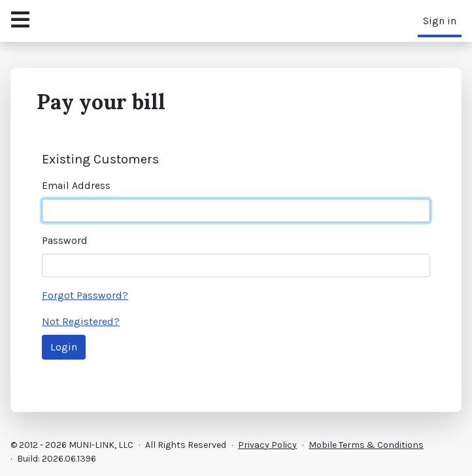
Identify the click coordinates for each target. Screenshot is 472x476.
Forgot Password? (85, 295)
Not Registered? (81, 321)
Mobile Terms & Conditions (366, 445)
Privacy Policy (267, 445)
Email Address (76, 185)
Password (65, 240)
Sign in (440, 21)
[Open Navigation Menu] (20, 21)
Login (64, 347)
